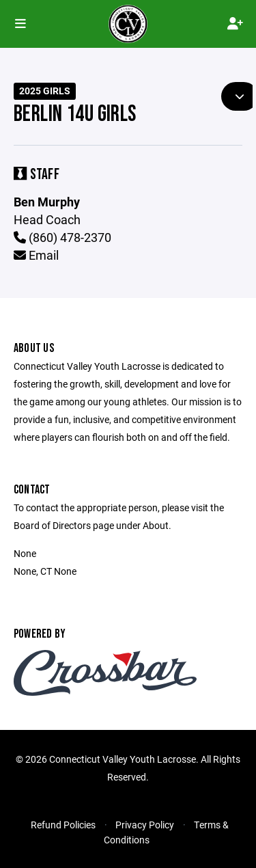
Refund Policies (63, 825)
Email (36, 255)
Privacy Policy (145, 825)
